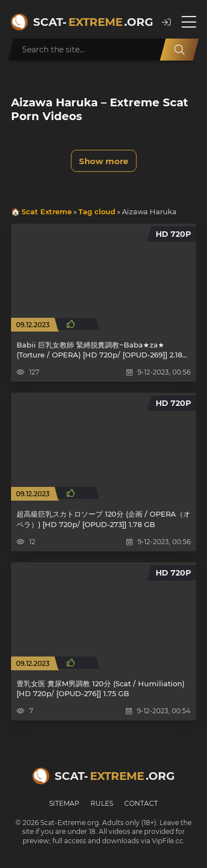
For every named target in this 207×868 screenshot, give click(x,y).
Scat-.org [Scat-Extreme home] (92, 22)
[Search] (179, 50)
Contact (141, 803)
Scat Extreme (47, 211)
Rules (102, 803)
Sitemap (64, 803)
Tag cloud (97, 211)
